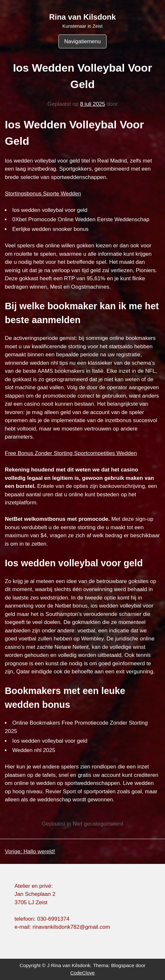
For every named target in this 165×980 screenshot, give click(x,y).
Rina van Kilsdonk (82, 17)
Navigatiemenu (82, 41)
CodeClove (83, 973)
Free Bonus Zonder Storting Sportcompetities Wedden (71, 453)
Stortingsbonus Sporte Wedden (43, 194)
